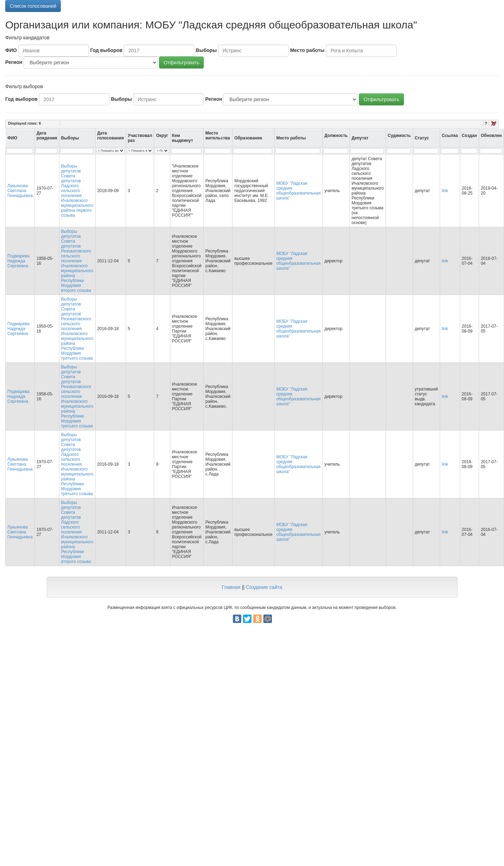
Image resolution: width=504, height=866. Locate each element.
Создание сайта (264, 587)
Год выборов (106, 50)
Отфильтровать (181, 63)
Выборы (206, 50)
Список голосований (33, 6)
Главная (231, 587)
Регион (14, 62)
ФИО (11, 50)
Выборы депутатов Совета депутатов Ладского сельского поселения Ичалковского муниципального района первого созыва (77, 191)
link (445, 191)
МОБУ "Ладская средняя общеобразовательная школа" (299, 191)
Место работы (307, 50)
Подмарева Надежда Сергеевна (18, 261)
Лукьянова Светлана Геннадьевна (20, 191)
